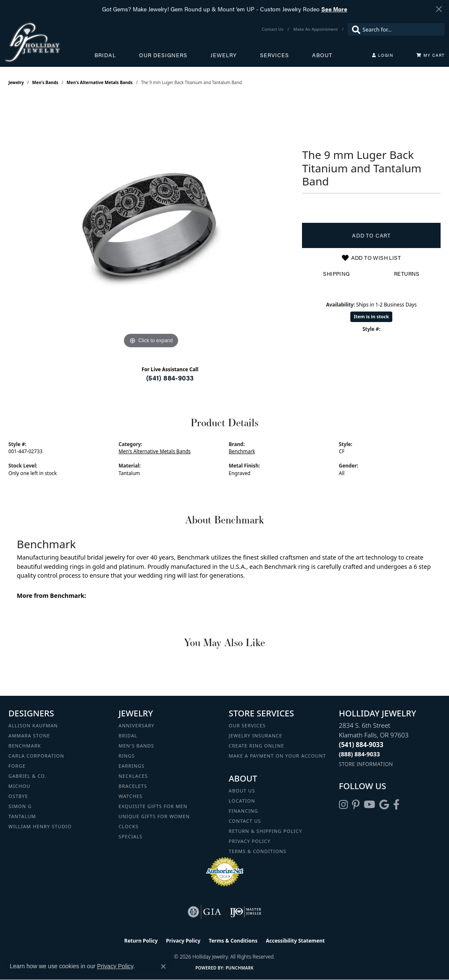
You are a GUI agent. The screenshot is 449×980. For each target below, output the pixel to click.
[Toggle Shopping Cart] (431, 55)
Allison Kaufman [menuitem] (33, 725)
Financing (244, 811)
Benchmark (242, 451)
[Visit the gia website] (205, 912)
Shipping (336, 274)
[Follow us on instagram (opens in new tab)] (343, 805)
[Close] (439, 9)
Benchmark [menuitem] (25, 746)
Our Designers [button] (163, 55)
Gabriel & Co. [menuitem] (28, 776)
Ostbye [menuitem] (18, 796)
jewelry (16, 82)
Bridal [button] (105, 55)
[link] (273, 29)
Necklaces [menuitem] (133, 776)
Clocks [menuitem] (129, 826)
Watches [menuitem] (130, 796)
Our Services (247, 725)
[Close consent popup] (163, 967)
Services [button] (274, 55)
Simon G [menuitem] (20, 806)
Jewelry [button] (224, 55)
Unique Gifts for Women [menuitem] (154, 816)
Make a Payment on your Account (278, 756)
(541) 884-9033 (170, 378)
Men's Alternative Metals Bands (100, 82)
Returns (407, 274)
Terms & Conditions (258, 851)
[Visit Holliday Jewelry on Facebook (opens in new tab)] (396, 805)
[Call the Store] (361, 745)
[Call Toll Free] (360, 754)
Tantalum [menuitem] (22, 816)
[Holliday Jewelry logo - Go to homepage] (49, 42)
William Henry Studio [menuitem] (40, 826)
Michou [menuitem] (19, 786)
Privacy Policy (250, 841)
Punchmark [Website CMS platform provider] (240, 968)
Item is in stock (371, 316)
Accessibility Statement (295, 941)
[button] (383, 55)
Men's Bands (45, 82)
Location (242, 801)
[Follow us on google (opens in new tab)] (384, 805)
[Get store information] (366, 764)
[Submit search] (354, 29)
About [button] (322, 55)
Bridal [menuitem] (128, 736)
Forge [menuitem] (17, 766)
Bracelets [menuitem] (133, 786)
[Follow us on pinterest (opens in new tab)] (356, 805)
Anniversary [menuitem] (136, 725)
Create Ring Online (257, 746)
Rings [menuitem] (127, 756)
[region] (151, 225)
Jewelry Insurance (256, 736)
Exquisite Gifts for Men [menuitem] (153, 806)
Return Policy (141, 941)
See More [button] (334, 9)
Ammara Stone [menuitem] (29, 736)
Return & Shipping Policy (266, 831)
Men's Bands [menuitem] (136, 746)
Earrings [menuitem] (131, 766)
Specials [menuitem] (130, 836)
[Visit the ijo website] (246, 912)
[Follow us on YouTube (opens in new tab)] (369, 805)
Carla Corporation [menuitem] (36, 756)
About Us (242, 791)
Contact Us (245, 821)
